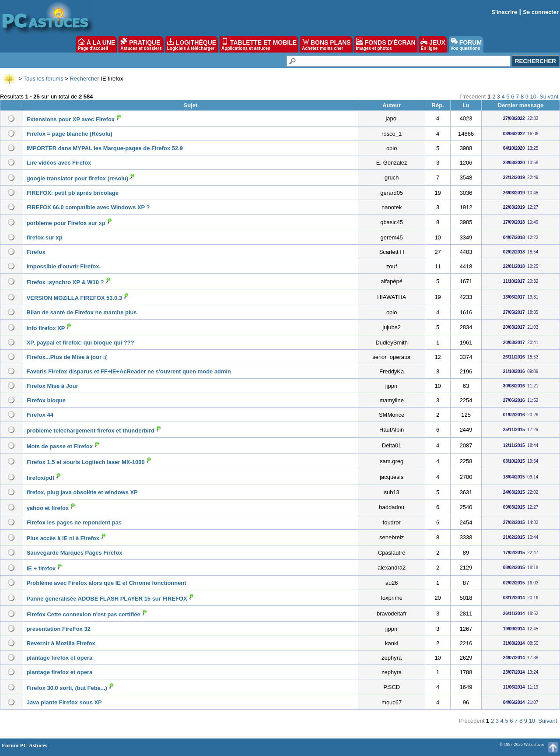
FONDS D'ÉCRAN (386, 44)
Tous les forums (44, 79)
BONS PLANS (326, 44)
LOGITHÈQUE (192, 44)
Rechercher (84, 79)
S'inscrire (504, 12)
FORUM (466, 44)
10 (533, 97)
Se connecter (541, 12)
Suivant (549, 97)
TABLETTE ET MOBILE (259, 44)
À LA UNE (96, 44)
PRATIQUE (141, 44)
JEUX (433, 44)
